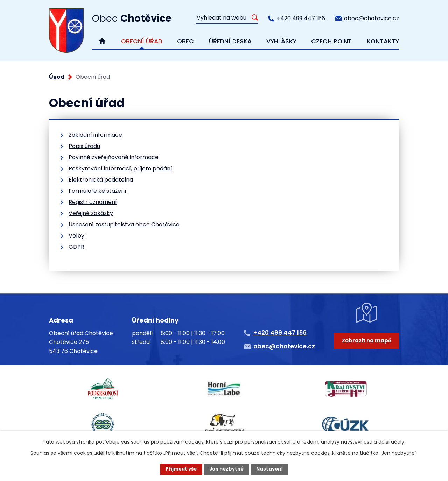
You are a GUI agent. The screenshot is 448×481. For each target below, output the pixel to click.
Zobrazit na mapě (367, 351)
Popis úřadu (84, 146)
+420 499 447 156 (301, 18)
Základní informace (95, 135)
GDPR (76, 247)
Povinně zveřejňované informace (114, 157)
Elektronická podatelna (101, 180)
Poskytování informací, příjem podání (120, 168)
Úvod (57, 77)
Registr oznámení (93, 202)
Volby (76, 236)
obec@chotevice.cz (372, 18)
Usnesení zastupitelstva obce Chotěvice (124, 224)
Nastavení (272, 469)
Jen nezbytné (227, 469)
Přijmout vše (179, 469)
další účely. (392, 441)
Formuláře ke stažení (97, 191)
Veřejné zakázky (91, 213)
